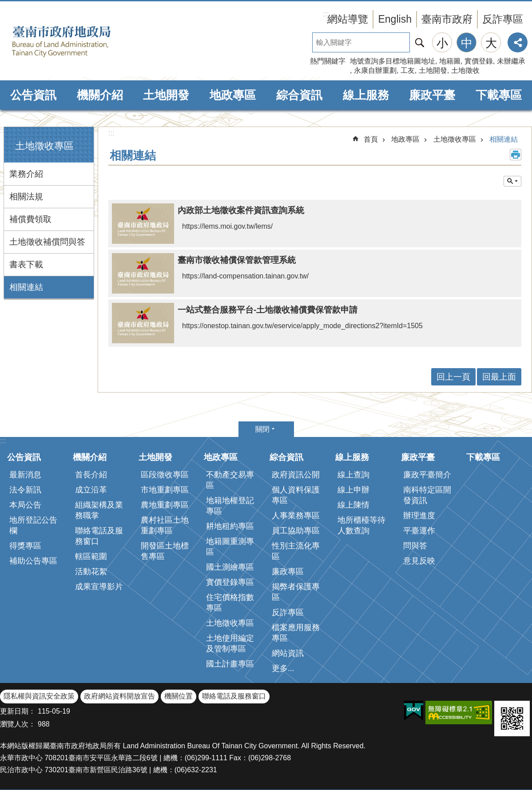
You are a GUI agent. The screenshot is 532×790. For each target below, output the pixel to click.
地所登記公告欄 (33, 525)
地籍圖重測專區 (230, 547)
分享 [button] (518, 42)
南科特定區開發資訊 (427, 495)
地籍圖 (450, 61)
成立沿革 (91, 490)
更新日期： (18, 711)
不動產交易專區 (230, 480)
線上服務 (366, 95)
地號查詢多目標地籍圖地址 (393, 61)
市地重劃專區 (165, 490)
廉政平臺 (432, 95)
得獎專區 (25, 546)
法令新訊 (25, 490)
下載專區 (499, 95)
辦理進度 (419, 516)
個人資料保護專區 (296, 495)
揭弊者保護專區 (296, 592)
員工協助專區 (296, 531)
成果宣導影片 (99, 587)
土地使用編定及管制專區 (230, 643)
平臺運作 (419, 531)
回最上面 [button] (499, 377)
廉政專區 (288, 572)
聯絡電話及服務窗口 (99, 536)
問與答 (415, 546)
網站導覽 (348, 19)
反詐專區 (503, 19)
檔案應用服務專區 (296, 633)
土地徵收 (465, 70)
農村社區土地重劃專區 (165, 525)
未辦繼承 (511, 61)
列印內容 (516, 155)
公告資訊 (33, 95)
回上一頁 (453, 377)
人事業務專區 (296, 516)
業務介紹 (26, 174)
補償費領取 (30, 219)
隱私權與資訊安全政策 (39, 696)
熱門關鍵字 (328, 61)
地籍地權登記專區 (230, 506)
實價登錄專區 (230, 582)
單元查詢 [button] (512, 181)
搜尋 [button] (420, 42)
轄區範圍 (91, 556)
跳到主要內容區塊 (5, 5)
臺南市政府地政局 (75, 41)
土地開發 (433, 70)
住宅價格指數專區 (230, 603)
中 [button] (467, 43)
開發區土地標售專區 (165, 551)
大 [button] (491, 43)
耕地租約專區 (230, 526)
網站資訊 (288, 653)
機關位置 (179, 696)
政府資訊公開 (296, 475)
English (395, 19)
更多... (283, 668)
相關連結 (26, 287)
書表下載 (26, 264)
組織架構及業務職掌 (99, 510)
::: (3, 130)
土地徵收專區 (44, 146)
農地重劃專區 (165, 505)
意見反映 (419, 561)
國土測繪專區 (230, 567)
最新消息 (25, 475)
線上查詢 (353, 475)
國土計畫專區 (230, 664)
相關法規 (26, 197)
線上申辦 (353, 490)
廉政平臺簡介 (427, 475)
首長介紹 (91, 475)
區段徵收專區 (165, 475)
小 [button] (442, 43)
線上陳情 (353, 505)
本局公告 (25, 505)
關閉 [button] (262, 429)
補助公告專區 (33, 561)
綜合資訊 (299, 95)
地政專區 (233, 95)
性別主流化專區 (296, 551)
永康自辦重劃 (375, 70)
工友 (408, 70)
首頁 (371, 139)
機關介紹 (100, 95)
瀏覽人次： (18, 724)
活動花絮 (91, 572)
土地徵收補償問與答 (47, 242)
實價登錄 (479, 61)
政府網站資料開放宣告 (119, 696)
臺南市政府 (447, 19)
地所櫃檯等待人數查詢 (361, 525)
